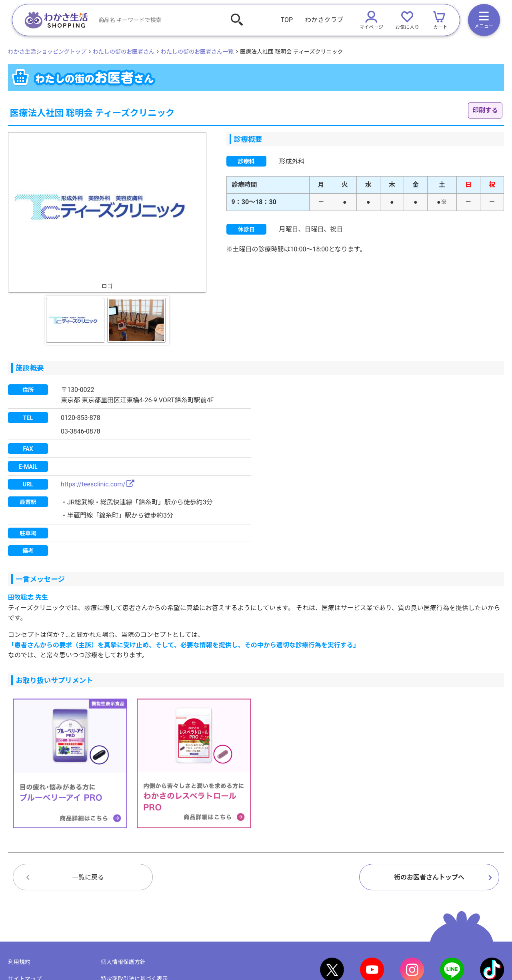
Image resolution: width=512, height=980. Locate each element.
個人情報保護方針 (123, 962)
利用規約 (19, 962)
